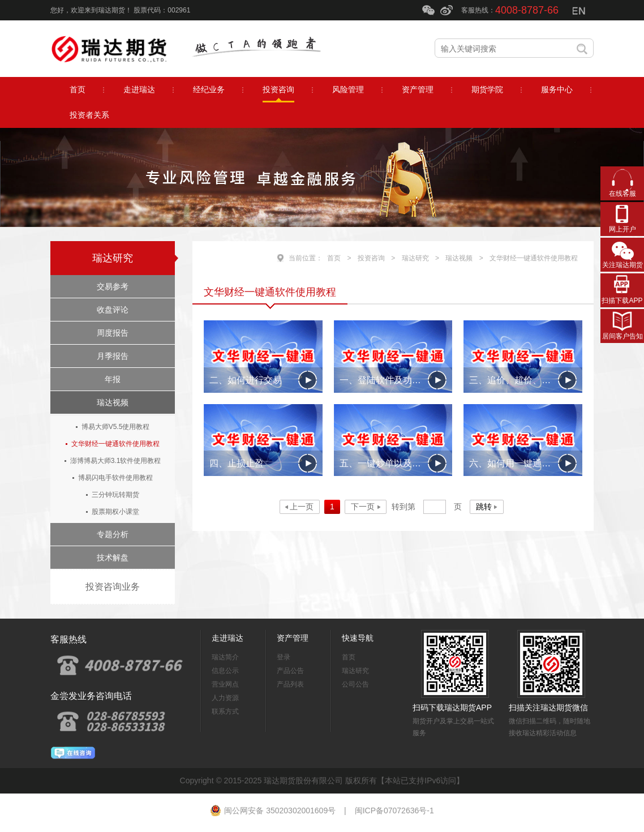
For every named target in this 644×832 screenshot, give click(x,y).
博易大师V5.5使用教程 (116, 427)
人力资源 (225, 698)
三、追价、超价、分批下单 (523, 380)
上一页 (302, 507)
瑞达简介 (225, 657)
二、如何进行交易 (246, 380)
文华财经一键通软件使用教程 (115, 444)
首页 (334, 258)
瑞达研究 (113, 258)
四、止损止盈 (237, 463)
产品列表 (290, 684)
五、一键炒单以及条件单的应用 (393, 463)
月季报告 (113, 356)
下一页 (363, 507)
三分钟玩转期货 (115, 495)
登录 (284, 657)
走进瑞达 (227, 638)
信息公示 (225, 671)
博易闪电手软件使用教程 (115, 478)
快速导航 (358, 638)
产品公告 (290, 671)
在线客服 (622, 194)
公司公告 (355, 684)
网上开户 (622, 229)
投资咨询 (371, 258)
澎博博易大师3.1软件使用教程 (116, 461)
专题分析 (113, 534)
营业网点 (225, 684)
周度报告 (113, 333)
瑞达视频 (113, 402)
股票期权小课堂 (115, 512)
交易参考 (113, 286)
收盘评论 (113, 310)
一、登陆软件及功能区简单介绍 (393, 380)
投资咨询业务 (113, 587)
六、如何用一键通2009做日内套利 (523, 463)
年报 (113, 379)
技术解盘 (113, 557)
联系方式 (225, 711)
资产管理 (293, 638)
